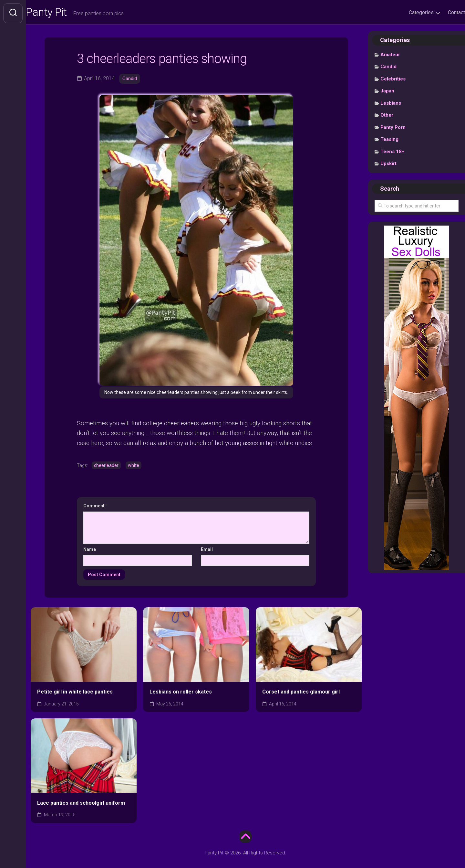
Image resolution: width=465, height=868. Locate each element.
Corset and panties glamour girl (301, 693)
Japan (387, 93)
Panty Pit (61, 13)
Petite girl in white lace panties (75, 693)
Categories (408, 12)
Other (387, 117)
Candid (130, 80)
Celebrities (393, 81)
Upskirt (388, 165)
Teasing (389, 141)
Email (207, 551)
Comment (96, 508)
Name (90, 551)
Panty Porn (393, 129)
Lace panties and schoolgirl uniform (81, 804)
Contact (444, 12)
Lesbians (391, 105)
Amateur (390, 57)
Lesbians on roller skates (181, 693)
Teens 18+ (392, 153)
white (134, 467)
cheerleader (106, 467)
